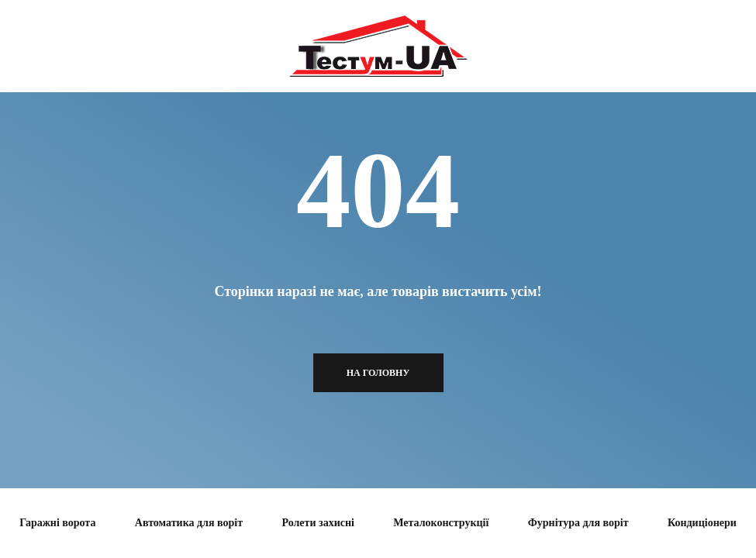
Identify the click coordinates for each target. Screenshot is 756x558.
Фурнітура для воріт (578, 523)
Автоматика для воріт (189, 523)
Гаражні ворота (57, 523)
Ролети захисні (318, 523)
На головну (378, 373)
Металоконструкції (441, 523)
